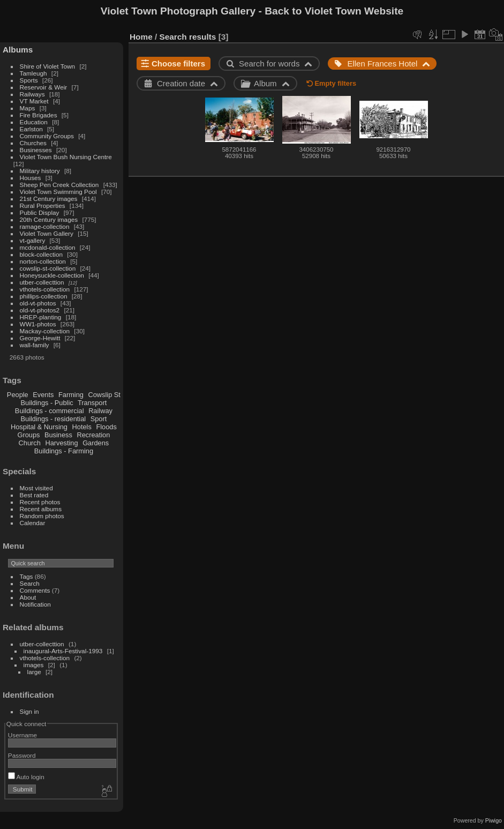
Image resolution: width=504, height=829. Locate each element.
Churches (33, 143)
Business (58, 435)
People (18, 395)
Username (22, 735)
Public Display (40, 212)
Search (30, 583)
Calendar (33, 523)
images (34, 665)
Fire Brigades (39, 115)
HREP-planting (41, 317)
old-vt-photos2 (40, 310)
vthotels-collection (45, 289)
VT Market (34, 101)
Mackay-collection (45, 331)
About (28, 597)
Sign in (29, 711)
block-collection (41, 254)
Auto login (26, 777)
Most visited (36, 488)
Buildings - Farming (64, 451)
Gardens (96, 443)
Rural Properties (43, 206)
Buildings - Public (47, 403)
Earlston (31, 129)
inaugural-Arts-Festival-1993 (63, 651)
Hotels (82, 427)
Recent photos (40, 502)
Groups (28, 435)
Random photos (42, 516)
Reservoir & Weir (44, 87)
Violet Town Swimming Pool (58, 192)
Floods (106, 427)
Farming (71, 395)
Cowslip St (104, 395)
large (34, 672)
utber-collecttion (42, 282)
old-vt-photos (38, 303)
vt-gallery (33, 240)
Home (141, 37)
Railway (100, 411)
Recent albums (41, 509)
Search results (188, 37)
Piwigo (494, 820)
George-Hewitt (40, 338)
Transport (92, 403)
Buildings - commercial (50, 411)
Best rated (34, 495)
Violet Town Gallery (47, 233)
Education (34, 122)
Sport (99, 419)
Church (30, 443)
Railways (32, 94)
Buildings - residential (54, 419)
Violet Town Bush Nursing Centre (66, 157)
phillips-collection (44, 296)
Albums (18, 50)
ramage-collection (45, 226)
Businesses (36, 150)
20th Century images (49, 219)
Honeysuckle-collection (52, 275)
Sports (29, 80)
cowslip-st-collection (48, 268)
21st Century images (49, 199)
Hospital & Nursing (39, 427)
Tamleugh (33, 73)
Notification (35, 604)
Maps (28, 108)
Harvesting (61, 443)
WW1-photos (38, 324)
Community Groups (47, 136)
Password (22, 755)
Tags (27, 576)
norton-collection (43, 261)
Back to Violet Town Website (334, 11)
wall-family (35, 345)
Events (43, 395)
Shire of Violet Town (48, 66)
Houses (31, 178)
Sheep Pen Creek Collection (59, 185)
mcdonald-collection (48, 247)
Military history (40, 171)
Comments (35, 590)
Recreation (93, 435)
